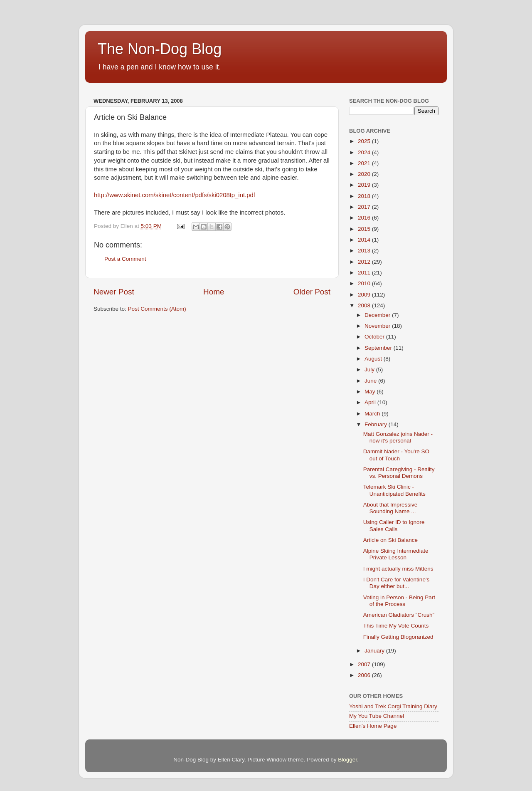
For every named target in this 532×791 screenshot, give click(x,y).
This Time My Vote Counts (396, 626)
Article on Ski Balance (390, 540)
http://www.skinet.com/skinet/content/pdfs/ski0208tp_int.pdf (175, 195)
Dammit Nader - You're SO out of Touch (396, 455)
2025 (365, 141)
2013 (365, 251)
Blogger (347, 760)
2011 (365, 273)
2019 (365, 185)
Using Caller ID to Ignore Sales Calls (394, 525)
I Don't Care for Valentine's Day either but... (396, 583)
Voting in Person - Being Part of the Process (399, 601)
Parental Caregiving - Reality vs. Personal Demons (399, 473)
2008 (365, 305)
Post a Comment (125, 259)
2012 (365, 262)
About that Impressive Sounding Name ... (390, 508)
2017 (365, 207)
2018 (365, 196)
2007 (365, 664)
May (371, 392)
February (377, 424)
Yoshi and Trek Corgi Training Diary (393, 706)
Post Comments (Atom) (157, 309)
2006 (365, 675)
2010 (365, 283)
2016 (365, 218)
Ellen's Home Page (373, 726)
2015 (365, 229)
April (371, 402)
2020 (365, 174)
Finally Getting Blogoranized (398, 637)
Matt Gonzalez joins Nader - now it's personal (398, 437)
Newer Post (114, 292)
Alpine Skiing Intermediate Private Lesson (396, 554)
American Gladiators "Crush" (399, 615)
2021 (365, 163)
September (379, 348)
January (375, 651)
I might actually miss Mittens (398, 569)
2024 (365, 152)
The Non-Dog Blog (160, 49)
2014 (365, 240)
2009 (365, 295)
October (375, 337)
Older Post (312, 292)
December (378, 315)
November (378, 326)
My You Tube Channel (377, 716)
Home (214, 292)
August (374, 359)
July (370, 370)
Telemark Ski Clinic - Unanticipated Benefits (394, 490)
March (373, 414)
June (371, 381)
